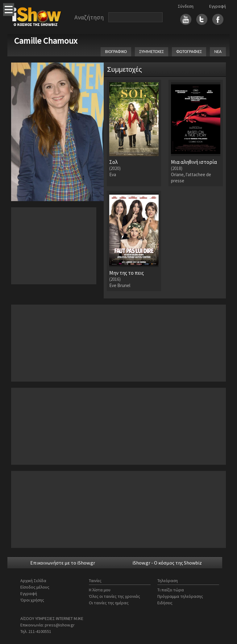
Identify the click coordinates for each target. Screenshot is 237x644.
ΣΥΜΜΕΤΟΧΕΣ (152, 52)
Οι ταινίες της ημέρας (109, 603)
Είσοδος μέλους (35, 587)
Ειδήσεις (165, 603)
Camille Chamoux (46, 41)
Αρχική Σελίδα (33, 581)
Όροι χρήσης (32, 600)
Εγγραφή (218, 6)
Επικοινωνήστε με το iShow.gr (63, 563)
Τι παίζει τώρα (171, 590)
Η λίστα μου (100, 590)
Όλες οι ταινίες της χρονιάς (114, 596)
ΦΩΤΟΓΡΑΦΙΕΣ (189, 52)
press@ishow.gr (60, 625)
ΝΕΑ (218, 52)
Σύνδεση (186, 6)
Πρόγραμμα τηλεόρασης (180, 596)
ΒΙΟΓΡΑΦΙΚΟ (116, 52)
